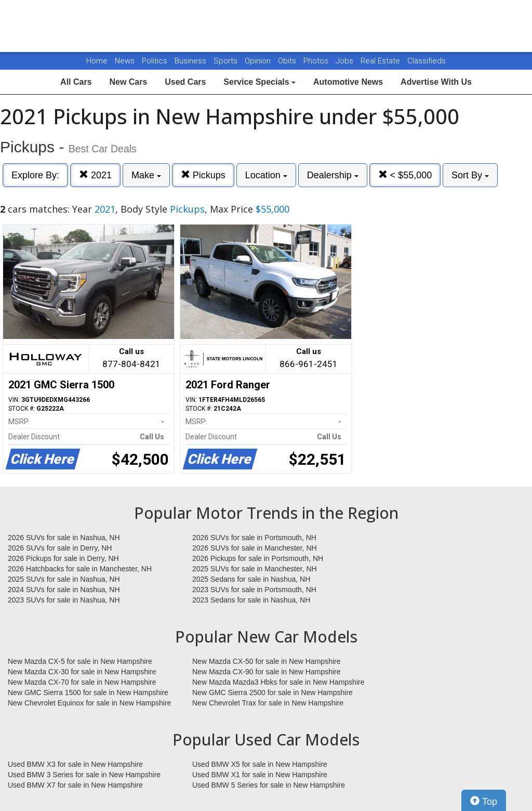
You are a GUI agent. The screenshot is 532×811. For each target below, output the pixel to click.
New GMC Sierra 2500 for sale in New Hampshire (272, 692)
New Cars (128, 82)
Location (266, 175)
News (125, 61)
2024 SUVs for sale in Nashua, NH (64, 590)
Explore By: (35, 175)
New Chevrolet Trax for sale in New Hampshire (268, 703)
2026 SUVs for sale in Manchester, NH (255, 548)
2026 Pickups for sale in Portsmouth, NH (258, 558)
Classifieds (427, 61)
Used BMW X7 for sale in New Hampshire (75, 785)
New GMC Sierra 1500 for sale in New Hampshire (88, 692)
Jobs (345, 61)
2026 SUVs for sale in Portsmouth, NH (254, 538)
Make (146, 175)
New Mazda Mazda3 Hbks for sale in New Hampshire (278, 682)
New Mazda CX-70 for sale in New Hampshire (82, 682)
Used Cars (185, 82)
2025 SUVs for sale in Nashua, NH (64, 579)
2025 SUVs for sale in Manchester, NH (255, 569)
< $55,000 (405, 175)
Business (191, 61)
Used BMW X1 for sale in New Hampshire (260, 775)
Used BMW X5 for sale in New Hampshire (260, 764)
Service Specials (260, 82)
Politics (155, 61)
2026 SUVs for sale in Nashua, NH (64, 538)
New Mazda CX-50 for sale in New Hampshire (267, 661)
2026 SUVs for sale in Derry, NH (60, 548)
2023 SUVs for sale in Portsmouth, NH (254, 590)
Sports (227, 61)
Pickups (203, 175)
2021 (95, 175)
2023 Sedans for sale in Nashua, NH (251, 600)
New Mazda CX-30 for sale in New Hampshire (82, 672)
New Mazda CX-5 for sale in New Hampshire (80, 661)
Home (97, 61)
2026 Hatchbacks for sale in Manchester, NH (80, 569)
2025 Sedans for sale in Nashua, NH (251, 579)
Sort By (470, 175)
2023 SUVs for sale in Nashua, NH (64, 600)
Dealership (333, 175)
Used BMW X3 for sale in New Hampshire (75, 764)
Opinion (259, 61)
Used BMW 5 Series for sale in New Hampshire (269, 785)
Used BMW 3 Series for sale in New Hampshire (84, 775)
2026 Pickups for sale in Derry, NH (63, 558)
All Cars (76, 82)
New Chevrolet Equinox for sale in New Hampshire (89, 703)
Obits (288, 61)
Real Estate (381, 61)
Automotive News (348, 82)
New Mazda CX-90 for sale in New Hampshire (267, 672)
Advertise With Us (436, 82)
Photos (317, 61)
